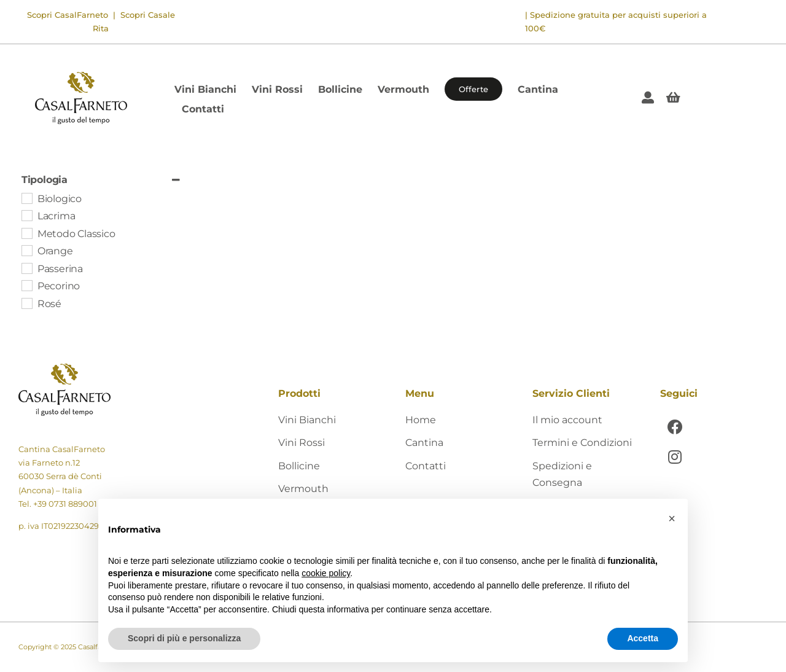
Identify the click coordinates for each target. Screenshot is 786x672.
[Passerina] (26, 268)
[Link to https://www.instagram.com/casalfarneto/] (675, 457)
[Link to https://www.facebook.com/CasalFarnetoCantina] (675, 427)
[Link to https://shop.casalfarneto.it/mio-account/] (648, 98)
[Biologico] (26, 198)
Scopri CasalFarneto (68, 15)
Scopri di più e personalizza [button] (184, 638)
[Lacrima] (26, 215)
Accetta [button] (643, 638)
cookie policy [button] (326, 573)
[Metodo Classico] (26, 233)
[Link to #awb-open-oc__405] (673, 98)
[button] (672, 518)
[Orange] (26, 250)
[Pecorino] (26, 285)
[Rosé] (26, 303)
